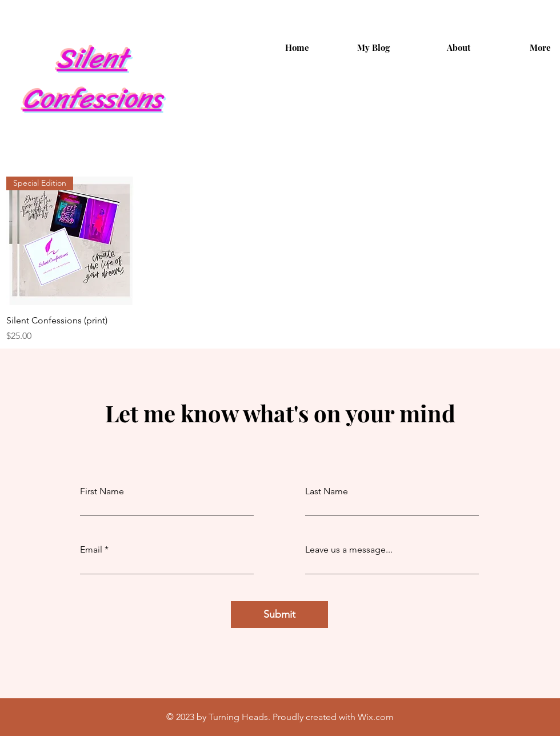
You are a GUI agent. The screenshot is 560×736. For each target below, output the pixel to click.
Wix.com (376, 717)
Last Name (327, 491)
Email (91, 550)
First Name (102, 491)
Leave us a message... (349, 550)
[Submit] (279, 615)
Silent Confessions (92, 79)
